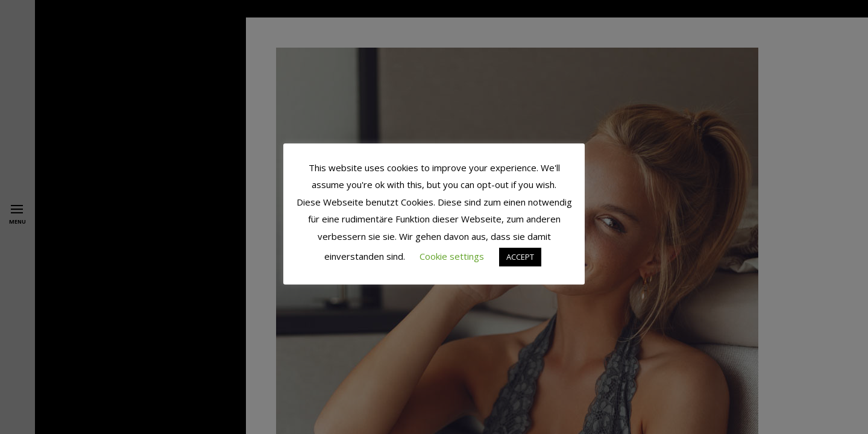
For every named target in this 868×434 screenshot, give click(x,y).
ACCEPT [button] (520, 257)
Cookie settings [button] (452, 256)
